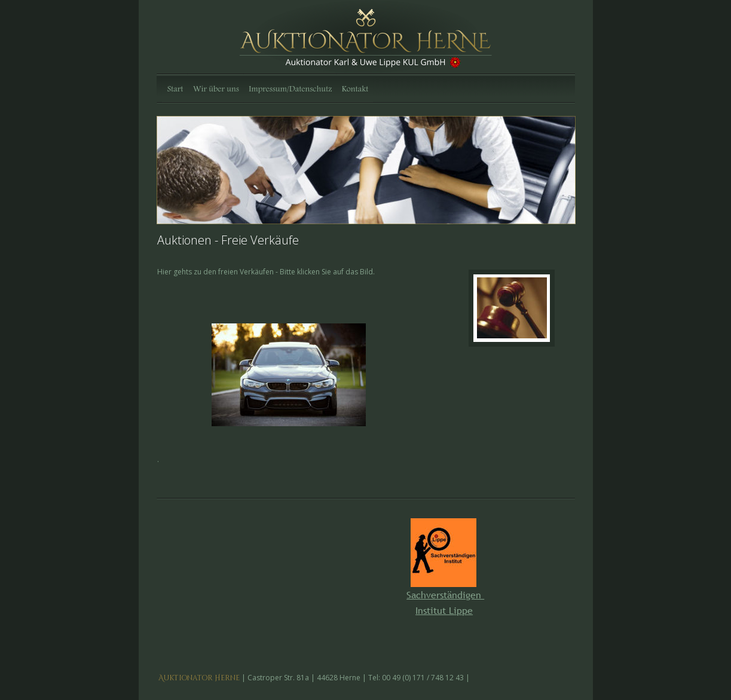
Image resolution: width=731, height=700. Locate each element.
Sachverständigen (445, 595)
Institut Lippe (444, 610)
